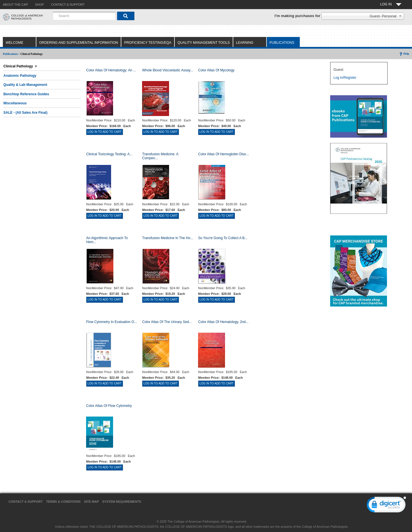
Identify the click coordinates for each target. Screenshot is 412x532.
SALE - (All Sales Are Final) (25, 113)
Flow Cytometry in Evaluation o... (112, 322)
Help (404, 54)
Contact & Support (26, 502)
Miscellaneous (15, 103)
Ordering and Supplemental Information (79, 43)
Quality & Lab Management (25, 85)
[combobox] (84, 16)
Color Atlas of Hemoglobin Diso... (223, 154)
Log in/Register (345, 78)
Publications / (11, 54)
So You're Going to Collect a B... (223, 238)
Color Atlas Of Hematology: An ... (111, 70)
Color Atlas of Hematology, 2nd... (223, 322)
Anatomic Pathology (20, 76)
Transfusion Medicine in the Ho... (167, 238)
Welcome (14, 43)
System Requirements (122, 502)
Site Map (91, 502)
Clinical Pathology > (20, 66)
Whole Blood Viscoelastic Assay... (167, 70)
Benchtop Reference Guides (26, 94)
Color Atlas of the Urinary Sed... (167, 322)
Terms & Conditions (63, 502)
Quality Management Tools (204, 43)
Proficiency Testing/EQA (148, 43)
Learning (245, 43)
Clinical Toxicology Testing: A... (109, 154)
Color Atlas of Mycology (216, 70)
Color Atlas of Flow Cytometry (109, 406)
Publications (282, 43)
